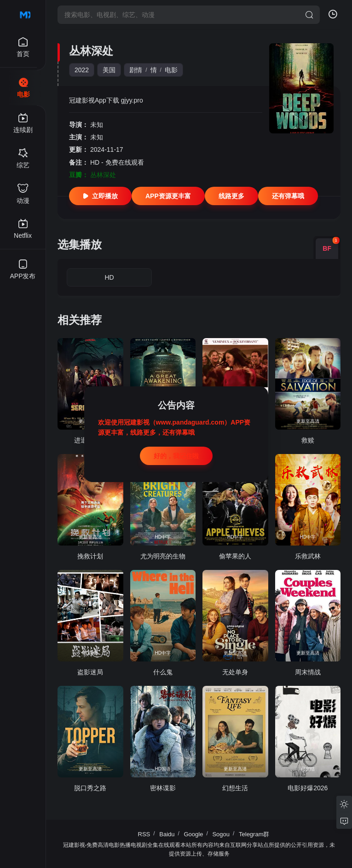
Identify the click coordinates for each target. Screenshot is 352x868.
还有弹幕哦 (288, 196)
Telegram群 (254, 834)
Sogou (221, 834)
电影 (171, 70)
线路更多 (231, 196)
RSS (144, 834)
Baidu (167, 834)
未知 (97, 125)
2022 (82, 70)
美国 (109, 70)
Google (194, 834)
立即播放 (100, 196)
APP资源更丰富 (168, 196)
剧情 (136, 70)
